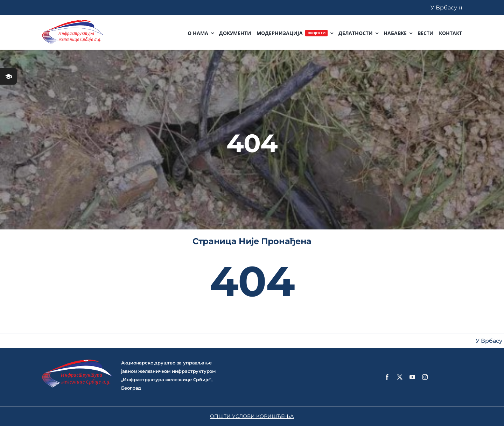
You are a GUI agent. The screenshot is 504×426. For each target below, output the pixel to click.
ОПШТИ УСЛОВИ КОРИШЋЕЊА (252, 416)
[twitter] (400, 377)
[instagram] (425, 377)
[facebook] (387, 377)
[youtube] (412, 377)
